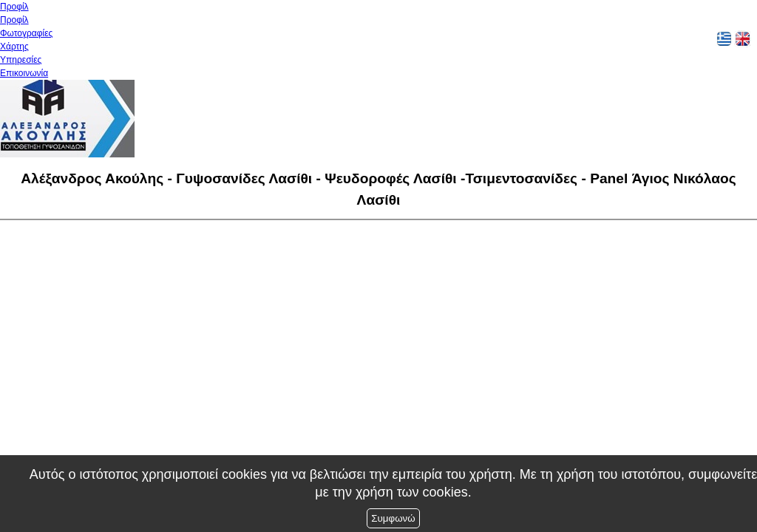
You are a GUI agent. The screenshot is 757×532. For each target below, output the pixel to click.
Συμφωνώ (393, 518)
